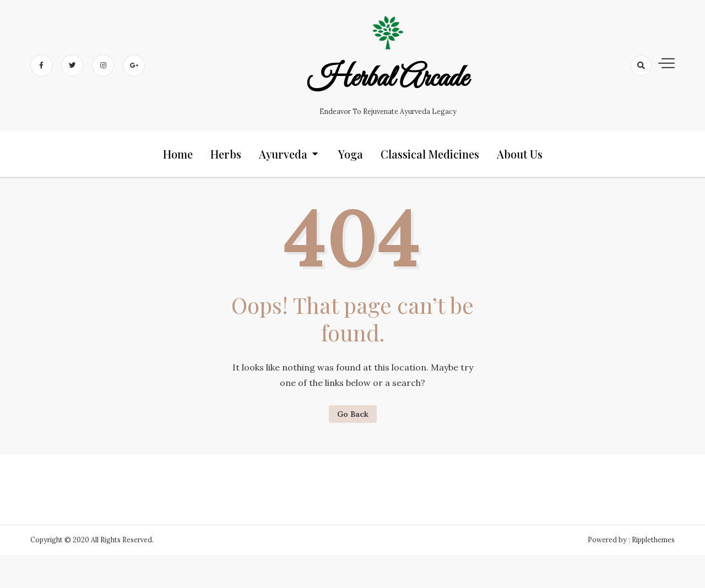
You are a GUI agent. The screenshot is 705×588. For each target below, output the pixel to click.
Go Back (353, 414)
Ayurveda (283, 154)
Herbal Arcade (387, 79)
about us (520, 154)
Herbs (226, 154)
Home (178, 154)
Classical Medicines (430, 154)
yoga (351, 154)
